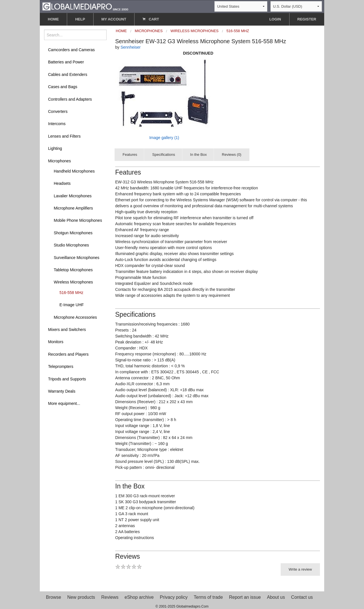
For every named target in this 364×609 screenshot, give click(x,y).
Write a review (300, 569)
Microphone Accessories (75, 317)
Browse (54, 597)
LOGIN (275, 19)
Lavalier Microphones (73, 196)
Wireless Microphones (73, 282)
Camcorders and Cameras (71, 50)
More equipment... (64, 403)
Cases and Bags (63, 87)
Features (130, 155)
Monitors (56, 342)
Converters (58, 111)
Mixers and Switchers (67, 330)
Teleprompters (61, 366)
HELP (80, 19)
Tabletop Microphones (73, 270)
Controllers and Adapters (70, 99)
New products (81, 597)
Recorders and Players (68, 354)
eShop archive (139, 597)
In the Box (199, 155)
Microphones (59, 161)
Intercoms (57, 124)
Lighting (55, 148)
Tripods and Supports (67, 379)
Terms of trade (208, 597)
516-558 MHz (71, 293)
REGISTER (307, 19)
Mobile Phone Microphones (78, 220)
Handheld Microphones (74, 171)
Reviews (110, 597)
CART (151, 19)
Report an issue (245, 597)
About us (276, 597)
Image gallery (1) (164, 138)
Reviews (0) (232, 155)
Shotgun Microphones (73, 233)
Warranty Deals (62, 391)
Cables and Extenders (68, 74)
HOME (53, 19)
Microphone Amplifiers (73, 208)
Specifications (164, 155)
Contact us (302, 597)
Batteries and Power (66, 62)
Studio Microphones (71, 245)
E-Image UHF (72, 305)
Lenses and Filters (64, 136)
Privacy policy (174, 597)
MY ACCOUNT (114, 19)
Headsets (62, 183)
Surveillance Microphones (76, 258)
